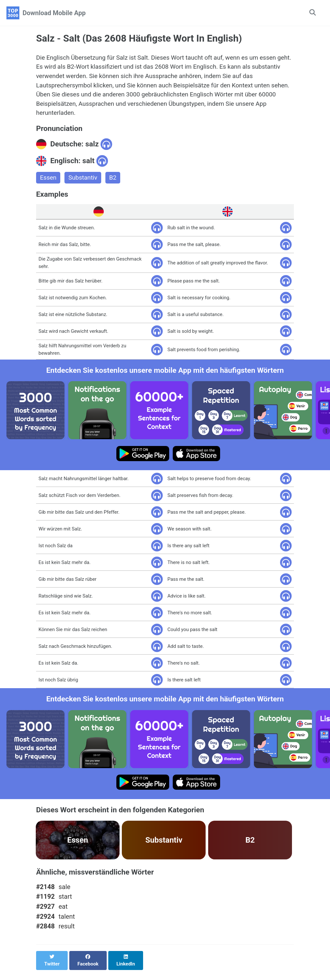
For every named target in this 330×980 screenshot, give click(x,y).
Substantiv (84, 182)
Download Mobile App (54, 13)
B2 (115, 182)
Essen (49, 182)
